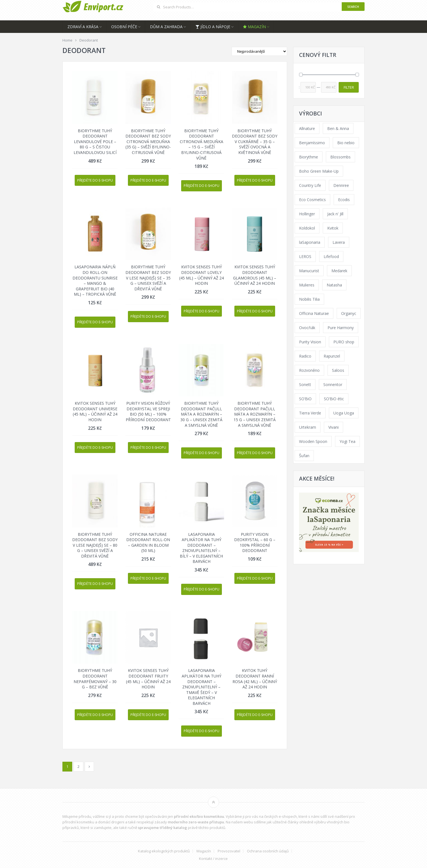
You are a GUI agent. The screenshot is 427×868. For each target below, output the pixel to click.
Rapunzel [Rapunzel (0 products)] (332, 356)
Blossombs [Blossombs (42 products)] (340, 157)
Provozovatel (229, 851)
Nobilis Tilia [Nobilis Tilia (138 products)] (309, 299)
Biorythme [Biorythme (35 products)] (309, 157)
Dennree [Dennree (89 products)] (341, 185)
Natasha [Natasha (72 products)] (334, 285)
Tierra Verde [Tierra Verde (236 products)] (310, 413)
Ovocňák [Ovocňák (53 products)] (307, 328)
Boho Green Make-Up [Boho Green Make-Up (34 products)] (319, 171)
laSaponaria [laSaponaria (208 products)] (310, 242)
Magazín (254, 27)
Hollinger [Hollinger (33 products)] (307, 214)
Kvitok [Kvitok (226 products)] (333, 228)
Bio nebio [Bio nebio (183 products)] (346, 143)
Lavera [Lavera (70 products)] (339, 242)
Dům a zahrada (166, 27)
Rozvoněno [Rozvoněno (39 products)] (309, 370)
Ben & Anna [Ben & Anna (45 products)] (338, 128)
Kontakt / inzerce (213, 859)
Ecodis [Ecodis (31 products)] (344, 200)
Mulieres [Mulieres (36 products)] (307, 285)
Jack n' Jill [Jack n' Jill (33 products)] (335, 214)
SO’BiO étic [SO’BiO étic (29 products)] (334, 399)
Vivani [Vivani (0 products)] (333, 427)
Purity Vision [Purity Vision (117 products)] (310, 342)
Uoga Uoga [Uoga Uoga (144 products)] (344, 413)
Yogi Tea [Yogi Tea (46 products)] (347, 441)
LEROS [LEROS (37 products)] (305, 256)
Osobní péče (124, 27)
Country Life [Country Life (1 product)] (310, 185)
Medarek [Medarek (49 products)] (339, 271)
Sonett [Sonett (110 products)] (305, 384)
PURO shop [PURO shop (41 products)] (344, 342)
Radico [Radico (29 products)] (305, 356)
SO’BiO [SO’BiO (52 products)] (305, 399)
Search (353, 7)
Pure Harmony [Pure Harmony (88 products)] (341, 328)
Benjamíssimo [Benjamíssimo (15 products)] (312, 143)
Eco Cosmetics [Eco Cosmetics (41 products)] (312, 200)
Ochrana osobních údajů (268, 851)
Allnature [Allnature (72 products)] (307, 128)
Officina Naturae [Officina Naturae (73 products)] (314, 313)
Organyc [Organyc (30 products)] (349, 313)
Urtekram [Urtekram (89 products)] (308, 427)
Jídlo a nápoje (213, 27)
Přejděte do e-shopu (95, 180)
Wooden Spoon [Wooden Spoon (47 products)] (313, 441)
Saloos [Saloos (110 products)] (338, 370)
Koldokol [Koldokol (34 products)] (307, 228)
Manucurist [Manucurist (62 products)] (309, 271)
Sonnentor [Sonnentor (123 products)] (333, 384)
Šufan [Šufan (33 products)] (304, 456)
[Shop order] (259, 51)
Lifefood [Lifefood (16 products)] (331, 256)
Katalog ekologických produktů (164, 851)
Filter (349, 87)
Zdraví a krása (83, 27)
